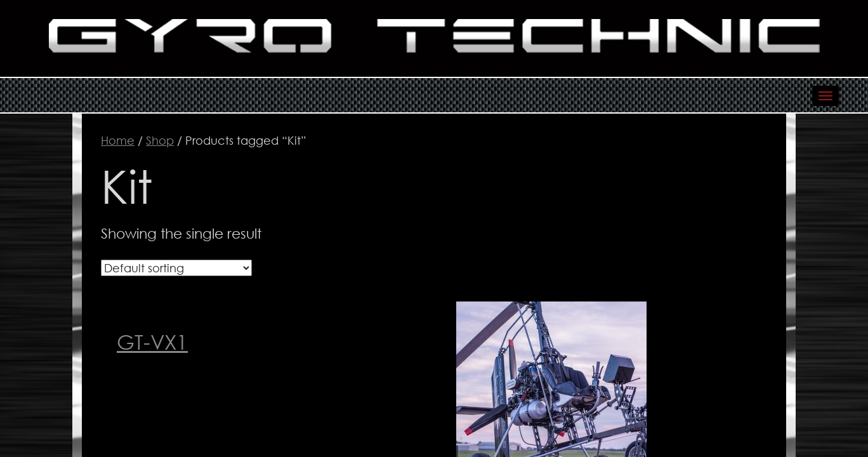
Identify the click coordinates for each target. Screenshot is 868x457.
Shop (160, 140)
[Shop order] (176, 268)
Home (118, 140)
